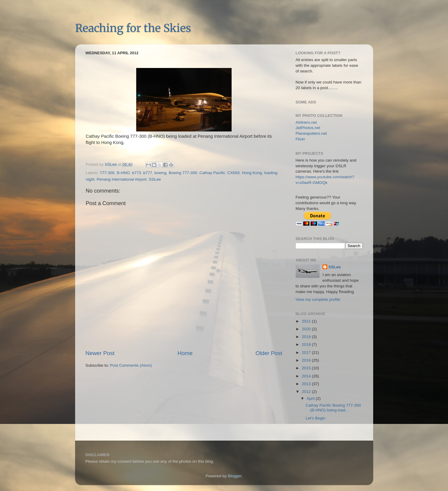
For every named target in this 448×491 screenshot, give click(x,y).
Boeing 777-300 (183, 173)
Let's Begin (315, 418)
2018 (307, 344)
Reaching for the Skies (133, 28)
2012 (307, 392)
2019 (307, 337)
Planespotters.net (311, 133)
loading (271, 173)
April (311, 398)
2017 (307, 353)
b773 (137, 173)
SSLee (155, 179)
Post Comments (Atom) (131, 365)
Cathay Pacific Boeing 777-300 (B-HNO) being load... (333, 408)
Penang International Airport (121, 179)
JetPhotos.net (308, 128)
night (90, 179)
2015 (307, 368)
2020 (307, 329)
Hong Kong (252, 173)
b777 (148, 173)
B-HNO (123, 173)
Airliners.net (306, 122)
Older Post (269, 353)
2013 (307, 384)
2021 (307, 321)
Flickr (300, 139)
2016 (307, 360)
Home (185, 353)
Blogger (235, 476)
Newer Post (100, 353)
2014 (307, 376)
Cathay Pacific (212, 173)
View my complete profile (318, 299)
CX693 (234, 173)
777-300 (107, 173)
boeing (161, 173)
